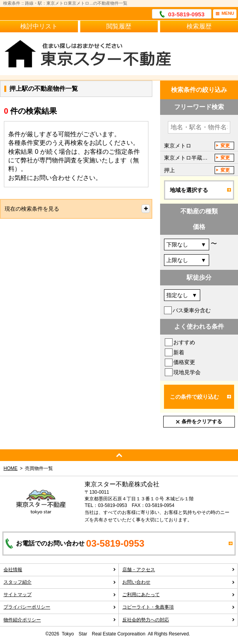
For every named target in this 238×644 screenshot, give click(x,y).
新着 (179, 352)
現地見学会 (187, 372)
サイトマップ (60, 595)
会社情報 (60, 570)
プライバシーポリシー (60, 607)
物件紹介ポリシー (60, 620)
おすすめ (184, 342)
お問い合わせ (179, 582)
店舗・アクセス (179, 570)
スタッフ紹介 (60, 582)
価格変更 (184, 362)
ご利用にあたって (179, 595)
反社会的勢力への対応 (179, 620)
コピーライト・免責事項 (179, 607)
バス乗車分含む (192, 310)
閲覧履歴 (119, 26)
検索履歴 (199, 26)
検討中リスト (39, 26)
